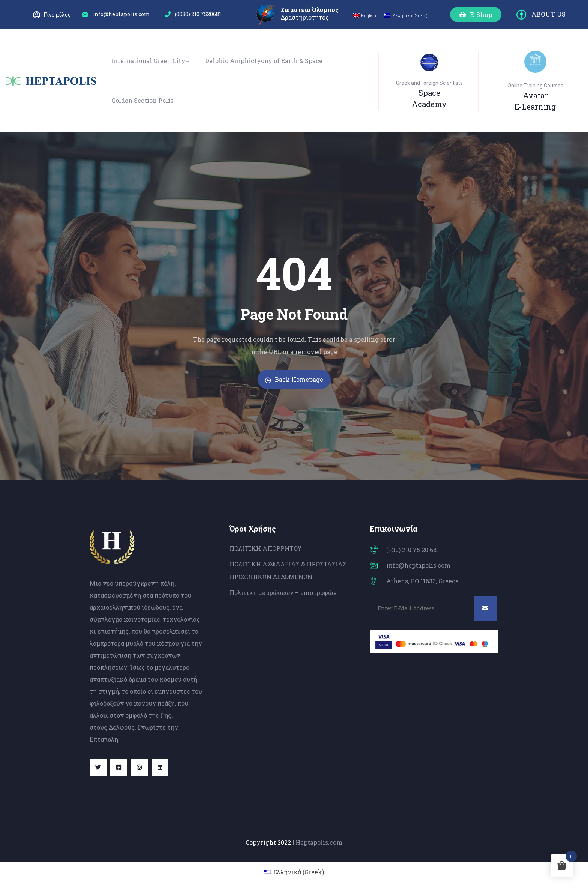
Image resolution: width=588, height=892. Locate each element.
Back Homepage (294, 379)
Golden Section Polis (142, 100)
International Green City (151, 61)
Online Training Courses (535, 86)
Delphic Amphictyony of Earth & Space (264, 61)
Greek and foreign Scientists (429, 83)
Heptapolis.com (319, 842)
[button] (476, 14)
